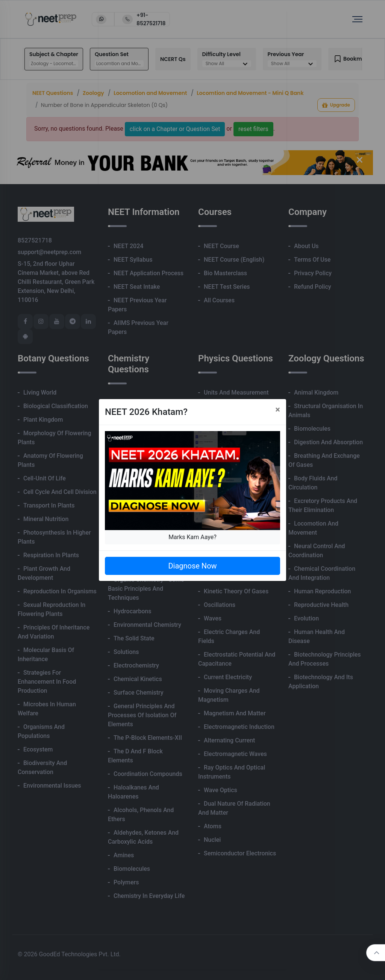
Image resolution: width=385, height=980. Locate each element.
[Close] (278, 410)
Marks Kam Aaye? (192, 537)
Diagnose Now (192, 566)
